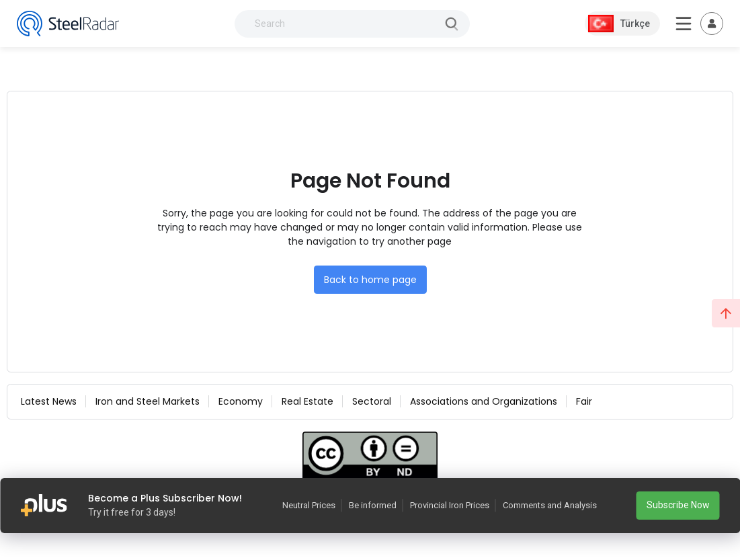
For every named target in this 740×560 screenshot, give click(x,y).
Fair (584, 401)
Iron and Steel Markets (148, 401)
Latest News (49, 401)
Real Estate (307, 401)
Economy (241, 401)
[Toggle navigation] (712, 24)
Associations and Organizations (484, 401)
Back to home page (370, 280)
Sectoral (372, 401)
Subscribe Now (678, 505)
